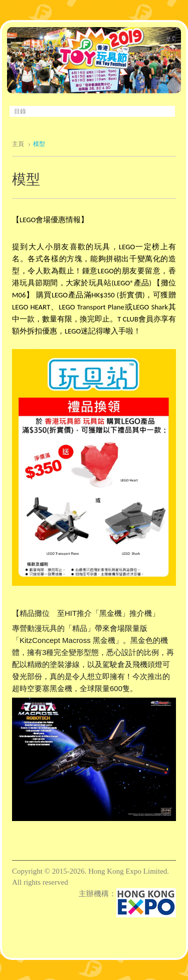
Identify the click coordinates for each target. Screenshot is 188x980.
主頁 (18, 144)
